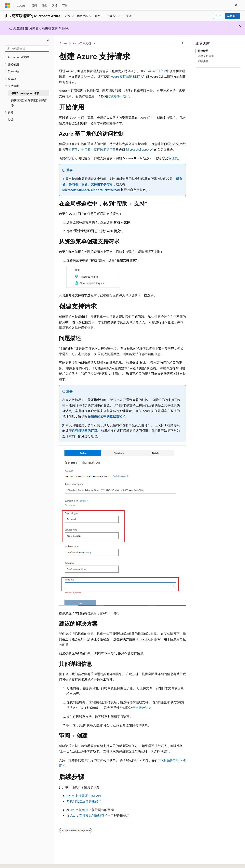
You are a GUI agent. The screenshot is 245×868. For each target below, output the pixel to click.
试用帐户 (233, 16)
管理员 (173, 158)
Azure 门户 (156, 71)
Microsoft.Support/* (140, 149)
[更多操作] (183, 44)
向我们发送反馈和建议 (82, 801)
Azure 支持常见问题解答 (87, 815)
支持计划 (142, 708)
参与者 (86, 149)
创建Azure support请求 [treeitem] (25, 93)
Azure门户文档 (82, 43)
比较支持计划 (116, 96)
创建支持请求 (206, 56)
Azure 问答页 (79, 810)
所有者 (73, 149)
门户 (218, 16)
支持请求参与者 (105, 149)
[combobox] (27, 49)
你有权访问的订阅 (84, 430)
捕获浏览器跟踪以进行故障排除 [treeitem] (29, 103)
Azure (63, 43)
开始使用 (203, 51)
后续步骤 (203, 61)
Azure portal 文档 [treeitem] (18, 57)
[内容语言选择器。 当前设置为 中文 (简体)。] (16, 861)
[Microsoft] (7, 5)
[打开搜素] (236, 5)
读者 (84, 184)
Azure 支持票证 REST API (128, 76)
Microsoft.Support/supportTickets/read (91, 190)
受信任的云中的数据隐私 (105, 416)
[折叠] (48, 40)
